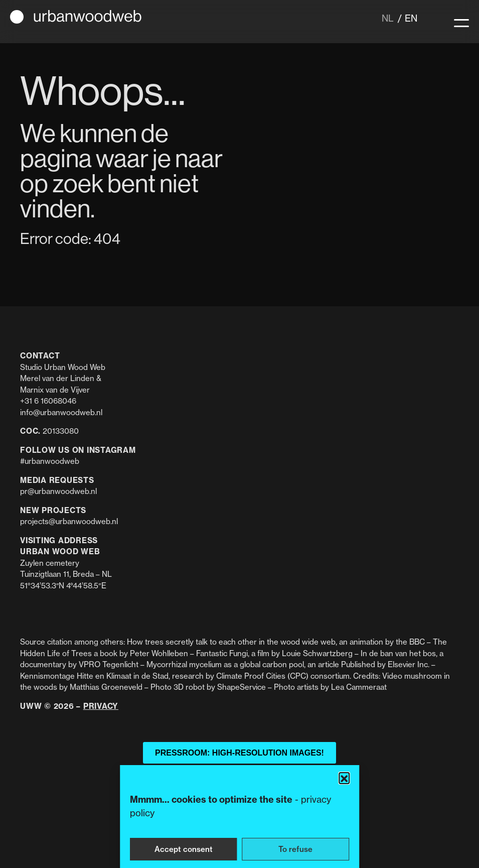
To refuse (295, 849)
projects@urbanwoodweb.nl (69, 521)
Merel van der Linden (57, 378)
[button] (344, 778)
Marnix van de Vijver (55, 390)
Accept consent (184, 849)
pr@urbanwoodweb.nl (58, 491)
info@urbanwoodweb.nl (61, 412)
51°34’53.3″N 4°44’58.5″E (63, 586)
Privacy (101, 706)
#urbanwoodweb (50, 461)
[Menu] (461, 22)
